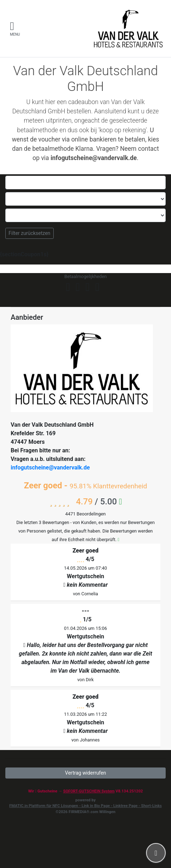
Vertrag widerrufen (85, 773)
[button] (156, 853)
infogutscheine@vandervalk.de (50, 468)
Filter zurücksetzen (30, 233)
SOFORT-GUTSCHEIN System (89, 791)
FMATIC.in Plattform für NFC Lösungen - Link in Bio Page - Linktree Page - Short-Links (85, 806)
